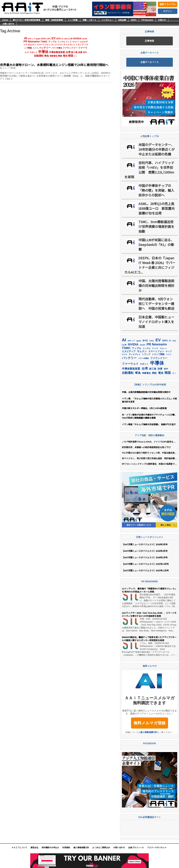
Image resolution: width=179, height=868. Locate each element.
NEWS (134, 20)
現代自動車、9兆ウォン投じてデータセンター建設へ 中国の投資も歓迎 (156, 304)
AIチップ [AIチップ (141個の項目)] (31, 39)
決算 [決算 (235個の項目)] (80, 52)
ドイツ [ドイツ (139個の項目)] (35, 48)
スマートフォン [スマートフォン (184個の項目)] (44, 45)
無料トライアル (168, 4)
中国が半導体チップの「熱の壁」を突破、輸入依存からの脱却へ (156, 190)
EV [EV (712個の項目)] (54, 38)
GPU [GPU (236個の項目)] (59, 39)
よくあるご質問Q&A (101, 847)
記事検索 (150, 41)
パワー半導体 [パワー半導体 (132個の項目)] (57, 48)
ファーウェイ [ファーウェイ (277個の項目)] (130, 364)
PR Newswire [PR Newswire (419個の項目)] (32, 42)
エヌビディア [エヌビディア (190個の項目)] (129, 351)
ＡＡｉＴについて (19, 847)
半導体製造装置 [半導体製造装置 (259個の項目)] (57, 52)
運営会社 (34, 847)
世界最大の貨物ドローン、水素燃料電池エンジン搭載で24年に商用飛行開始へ (54, 65)
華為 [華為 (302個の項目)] (47, 56)
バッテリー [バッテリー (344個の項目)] (45, 48)
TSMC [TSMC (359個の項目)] (44, 42)
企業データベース (150, 62)
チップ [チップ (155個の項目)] (54, 45)
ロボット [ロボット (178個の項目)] (34, 52)
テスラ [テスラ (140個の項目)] (60, 45)
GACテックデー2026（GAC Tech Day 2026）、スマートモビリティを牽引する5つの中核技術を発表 (149, 614)
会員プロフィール (136, 847)
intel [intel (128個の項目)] (66, 39)
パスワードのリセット (157, 847)
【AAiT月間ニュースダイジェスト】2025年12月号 (145, 564)
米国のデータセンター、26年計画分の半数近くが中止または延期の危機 (157, 149)
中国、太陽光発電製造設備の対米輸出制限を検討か (156, 286)
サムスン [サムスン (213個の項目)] (32, 45)
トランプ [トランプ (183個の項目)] (80, 45)
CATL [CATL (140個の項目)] (49, 39)
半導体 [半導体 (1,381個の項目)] (43, 52)
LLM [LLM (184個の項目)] (70, 39)
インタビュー (107, 20)
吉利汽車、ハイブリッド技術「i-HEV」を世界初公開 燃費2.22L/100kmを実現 (149, 170)
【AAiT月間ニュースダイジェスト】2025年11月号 (145, 570)
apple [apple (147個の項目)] (38, 39)
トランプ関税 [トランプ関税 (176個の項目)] (158, 354)
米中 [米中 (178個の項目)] (85, 52)
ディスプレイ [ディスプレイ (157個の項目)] (69, 45)
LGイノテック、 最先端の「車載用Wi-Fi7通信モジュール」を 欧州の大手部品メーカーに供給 (149, 590)
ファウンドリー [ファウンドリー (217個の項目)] (70, 48)
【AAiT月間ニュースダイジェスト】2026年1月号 (145, 557)
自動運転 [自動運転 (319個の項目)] (39, 56)
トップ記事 (73, 20)
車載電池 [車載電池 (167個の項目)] (53, 56)
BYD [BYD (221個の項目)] (43, 39)
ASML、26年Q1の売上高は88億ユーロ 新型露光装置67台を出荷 (157, 208)
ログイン (168, 11)
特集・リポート (89, 20)
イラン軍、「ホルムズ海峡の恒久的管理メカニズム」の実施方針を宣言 (149, 400)
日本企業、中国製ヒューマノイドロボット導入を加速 (156, 322)
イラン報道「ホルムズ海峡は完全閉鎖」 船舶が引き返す (150, 424)
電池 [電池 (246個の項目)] (65, 56)
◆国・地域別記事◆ (54, 20)
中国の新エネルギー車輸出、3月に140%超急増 (144, 408)
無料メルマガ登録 (150, 723)
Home (5, 20)
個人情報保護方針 (149, 732)
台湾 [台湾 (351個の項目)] (68, 52)
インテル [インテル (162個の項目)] (61, 42)
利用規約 (66, 847)
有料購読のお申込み (50, 847)
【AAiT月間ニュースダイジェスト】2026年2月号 (145, 551)
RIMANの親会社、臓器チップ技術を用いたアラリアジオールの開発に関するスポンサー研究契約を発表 (149, 639)
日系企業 (122, 20)
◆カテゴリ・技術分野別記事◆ (27, 20)
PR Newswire (147, 20)
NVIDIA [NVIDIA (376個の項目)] (77, 38)
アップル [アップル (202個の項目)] (52, 42)
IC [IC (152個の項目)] (62, 39)
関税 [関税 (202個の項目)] (60, 56)
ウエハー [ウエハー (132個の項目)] (76, 42)
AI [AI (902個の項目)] (26, 38)
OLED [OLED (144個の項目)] (85, 39)
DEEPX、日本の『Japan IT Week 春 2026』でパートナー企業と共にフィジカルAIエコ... (150, 265)
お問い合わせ (8, 24)
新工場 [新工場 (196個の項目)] (74, 52)
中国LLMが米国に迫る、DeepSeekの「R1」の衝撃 (156, 245)
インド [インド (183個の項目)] (69, 42)
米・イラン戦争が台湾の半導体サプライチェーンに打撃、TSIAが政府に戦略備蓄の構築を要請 (149, 416)
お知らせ (162, 20)
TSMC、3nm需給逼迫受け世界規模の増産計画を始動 (156, 226)
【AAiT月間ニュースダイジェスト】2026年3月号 (145, 544)
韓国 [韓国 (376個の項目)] (71, 56)
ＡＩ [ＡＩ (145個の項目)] (76, 56)
